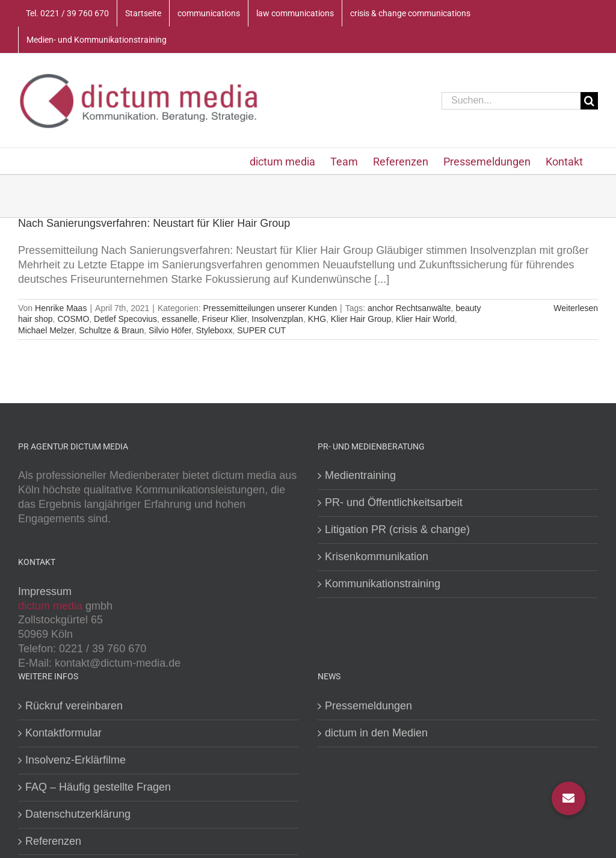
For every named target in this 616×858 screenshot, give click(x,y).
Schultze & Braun (111, 330)
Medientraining (360, 475)
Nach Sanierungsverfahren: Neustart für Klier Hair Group (154, 223)
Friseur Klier (225, 319)
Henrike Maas (61, 308)
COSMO (73, 319)
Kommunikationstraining (383, 584)
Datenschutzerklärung (78, 814)
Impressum (45, 591)
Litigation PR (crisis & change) (397, 529)
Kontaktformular (63, 733)
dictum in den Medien (376, 733)
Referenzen (53, 841)
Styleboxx (214, 330)
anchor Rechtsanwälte (409, 308)
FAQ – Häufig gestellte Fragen (98, 787)
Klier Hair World (425, 319)
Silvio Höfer (170, 330)
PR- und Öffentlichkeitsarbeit (394, 502)
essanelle (180, 319)
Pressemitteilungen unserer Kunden (270, 308)
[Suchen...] (511, 101)
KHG (317, 319)
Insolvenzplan (277, 319)
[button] (568, 798)
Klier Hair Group (361, 319)
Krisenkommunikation (377, 557)
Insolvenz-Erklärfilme (75, 760)
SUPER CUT (261, 330)
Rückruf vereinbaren (74, 706)
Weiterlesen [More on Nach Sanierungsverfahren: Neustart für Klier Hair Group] (576, 308)
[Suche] (589, 101)
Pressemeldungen (368, 706)
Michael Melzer (46, 330)
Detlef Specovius (125, 319)
